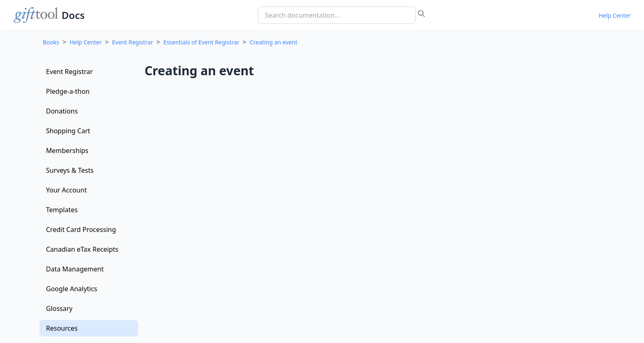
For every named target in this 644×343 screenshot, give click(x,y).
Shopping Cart (68, 131)
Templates (62, 210)
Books (51, 42)
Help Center (615, 15)
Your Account (66, 190)
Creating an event (274, 42)
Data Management (75, 269)
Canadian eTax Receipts (82, 249)
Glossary (59, 308)
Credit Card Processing (81, 229)
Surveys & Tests (70, 170)
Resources (62, 328)
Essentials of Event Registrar (201, 42)
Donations (62, 111)
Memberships (67, 151)
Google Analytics (72, 289)
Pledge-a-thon (68, 91)
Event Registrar (133, 42)
